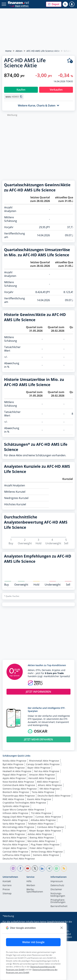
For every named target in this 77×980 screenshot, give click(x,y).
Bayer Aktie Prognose (39, 768)
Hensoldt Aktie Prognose (42, 778)
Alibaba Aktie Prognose (43, 820)
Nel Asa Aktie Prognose (47, 771)
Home (8, 51)
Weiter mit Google (33, 942)
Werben (31, 886)
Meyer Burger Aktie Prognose (45, 831)
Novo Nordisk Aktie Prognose (18, 782)
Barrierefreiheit (59, 906)
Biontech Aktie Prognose (16, 792)
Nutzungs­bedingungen (58, 895)
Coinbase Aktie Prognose (50, 827)
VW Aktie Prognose (50, 789)
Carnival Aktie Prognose (15, 852)
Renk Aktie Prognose (14, 768)
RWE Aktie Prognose (13, 799)
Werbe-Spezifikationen (35, 891)
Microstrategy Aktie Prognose (18, 827)
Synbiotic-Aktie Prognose (16, 806)
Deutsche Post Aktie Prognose (19, 859)
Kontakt (7, 881)
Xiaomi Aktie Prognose (39, 799)
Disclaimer (56, 890)
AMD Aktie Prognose (48, 782)
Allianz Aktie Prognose (50, 785)
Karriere (7, 886)
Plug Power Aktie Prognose (45, 844)
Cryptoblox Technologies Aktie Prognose (24, 803)
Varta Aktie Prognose (14, 824)
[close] (61, 928)
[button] (54, 4)
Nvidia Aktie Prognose (14, 761)
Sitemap (7, 894)
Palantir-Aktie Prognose (15, 820)
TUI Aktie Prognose (41, 813)
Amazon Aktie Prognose (42, 775)
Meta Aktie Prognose (14, 834)
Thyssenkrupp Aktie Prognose (19, 796)
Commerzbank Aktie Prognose (19, 785)
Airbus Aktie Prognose (15, 831)
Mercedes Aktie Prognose (41, 841)
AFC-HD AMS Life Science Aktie (43, 51)
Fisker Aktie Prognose (41, 848)
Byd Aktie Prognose (13, 764)
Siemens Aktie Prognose (46, 855)
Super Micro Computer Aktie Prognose (23, 810)
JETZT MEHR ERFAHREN (38, 739)
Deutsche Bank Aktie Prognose (54, 796)
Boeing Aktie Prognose (42, 838)
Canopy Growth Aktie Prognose (43, 764)
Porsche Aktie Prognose (15, 844)
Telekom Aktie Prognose (41, 824)
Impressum (57, 881)
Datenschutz (57, 886)
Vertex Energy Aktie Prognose (47, 852)
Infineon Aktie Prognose (15, 813)
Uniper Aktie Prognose (15, 848)
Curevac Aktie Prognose (48, 817)
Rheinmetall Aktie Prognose (44, 761)
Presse (6, 890)
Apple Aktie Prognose (14, 778)
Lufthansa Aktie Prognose (16, 855)
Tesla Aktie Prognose (43, 792)
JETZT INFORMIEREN (38, 692)
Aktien (19, 51)
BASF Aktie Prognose (14, 841)
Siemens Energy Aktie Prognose (20, 789)
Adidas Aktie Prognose (40, 834)
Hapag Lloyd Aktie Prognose (18, 817)
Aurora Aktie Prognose (15, 838)
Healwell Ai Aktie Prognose (17, 771)
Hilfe (29, 881)
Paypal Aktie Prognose (15, 775)
